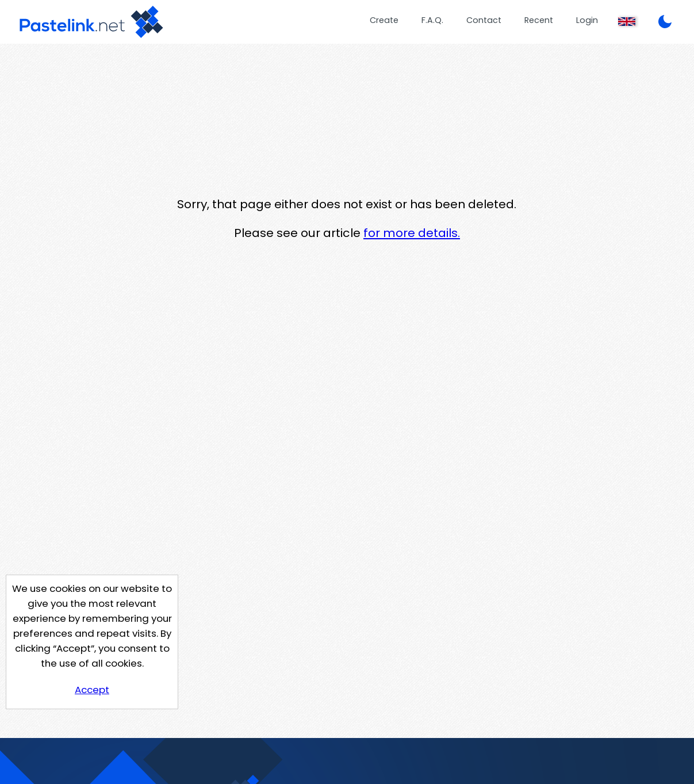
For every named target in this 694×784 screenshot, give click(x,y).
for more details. (412, 233)
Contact (484, 20)
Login (587, 20)
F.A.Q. (432, 20)
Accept (92, 690)
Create (384, 20)
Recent (539, 20)
